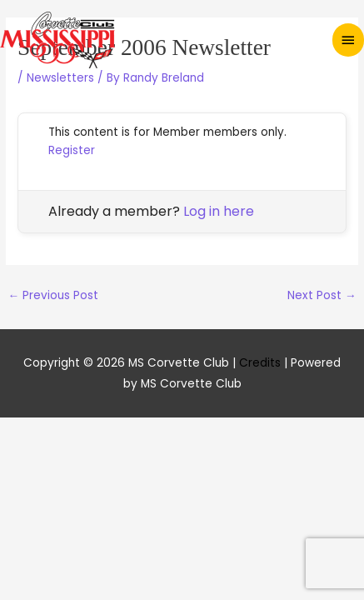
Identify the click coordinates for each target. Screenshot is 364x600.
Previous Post (53, 295)
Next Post (322, 295)
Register (72, 150)
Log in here (219, 211)
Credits (260, 363)
